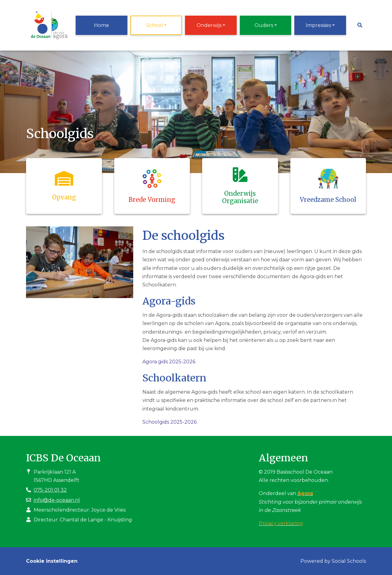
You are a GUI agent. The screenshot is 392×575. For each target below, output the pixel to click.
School (155, 25)
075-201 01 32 (50, 490)
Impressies (318, 25)
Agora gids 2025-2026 (169, 362)
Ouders (264, 25)
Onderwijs (209, 25)
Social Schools (349, 561)
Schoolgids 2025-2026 (170, 422)
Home (102, 25)
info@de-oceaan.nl (57, 500)
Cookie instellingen (52, 561)
